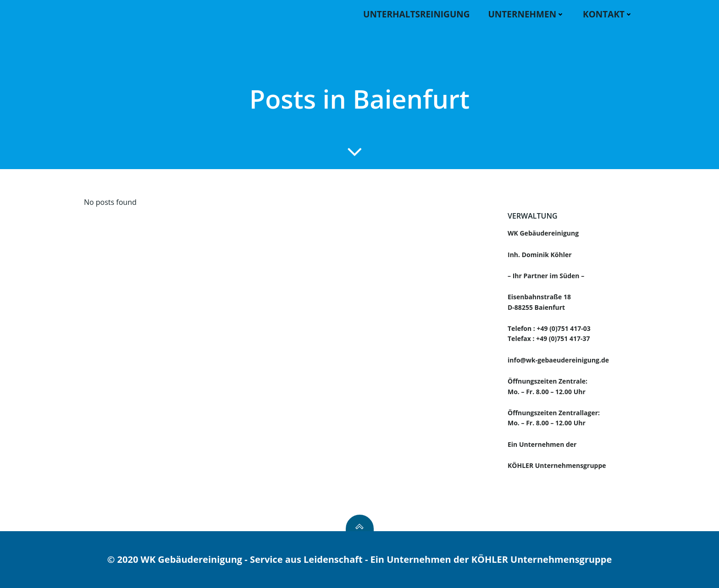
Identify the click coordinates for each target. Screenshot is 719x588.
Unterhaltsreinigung (416, 14)
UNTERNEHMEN (526, 14)
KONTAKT (608, 14)
